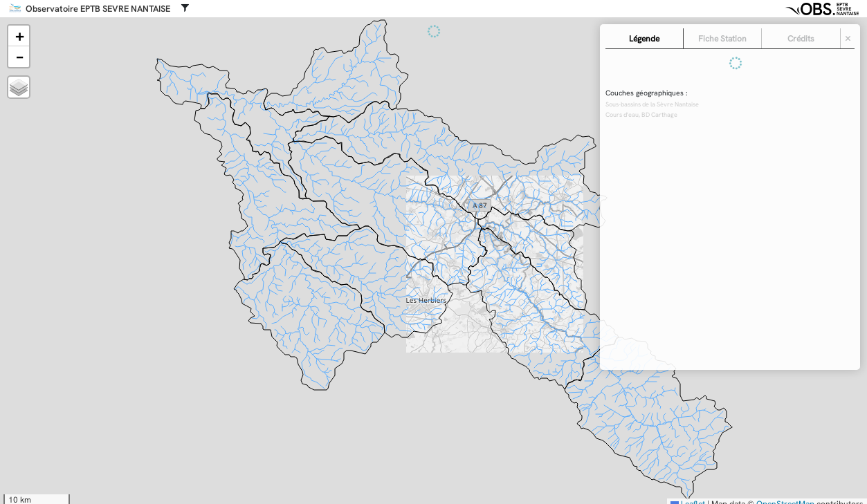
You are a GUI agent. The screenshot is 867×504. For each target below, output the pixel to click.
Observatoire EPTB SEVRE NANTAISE (98, 9)
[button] (19, 36)
